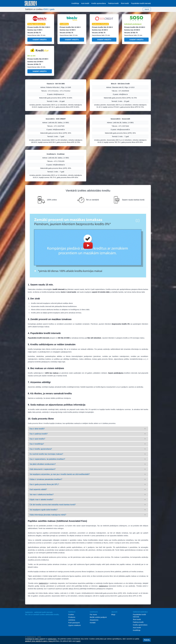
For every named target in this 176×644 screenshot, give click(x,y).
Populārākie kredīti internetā (141, 3)
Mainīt (147, 9)
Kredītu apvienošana (99, 3)
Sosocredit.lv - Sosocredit (120, 119)
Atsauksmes (94, 620)
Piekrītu (147, 640)
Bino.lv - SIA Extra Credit (120, 84)
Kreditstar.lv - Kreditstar (56, 154)
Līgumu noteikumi (74, 625)
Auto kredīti (85, 3)
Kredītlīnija (75, 3)
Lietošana (72, 620)
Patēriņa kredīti (113, 3)
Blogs (113, 615)
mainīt (78, 641)
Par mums (93, 615)
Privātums (72, 617)
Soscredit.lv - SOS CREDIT (56, 119)
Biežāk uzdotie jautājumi (98, 617)
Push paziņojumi (74, 623)
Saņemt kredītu (40, 40)
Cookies (71, 615)
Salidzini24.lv (43, 583)
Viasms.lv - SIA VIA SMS (56, 84)
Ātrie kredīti (125, 3)
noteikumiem (52, 639)
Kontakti (93, 623)
